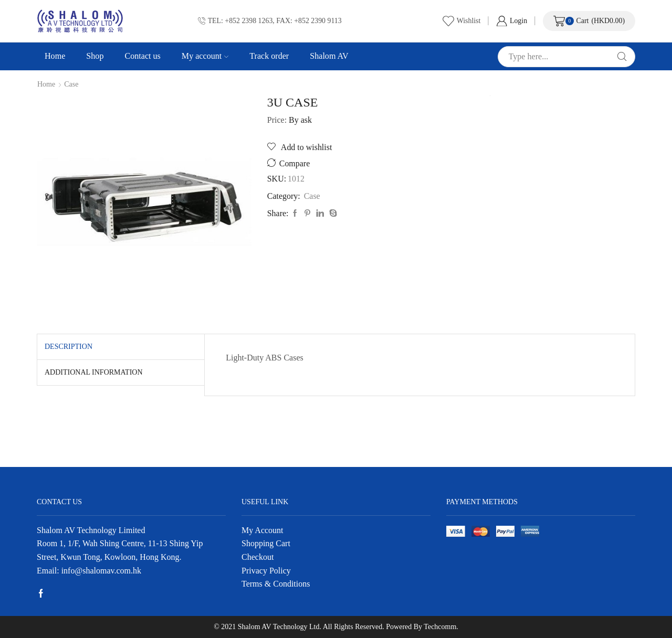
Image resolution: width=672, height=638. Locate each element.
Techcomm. (441, 627)
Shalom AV (329, 56)
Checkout (258, 557)
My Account (262, 530)
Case (71, 84)
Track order (269, 56)
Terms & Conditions (276, 584)
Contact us (142, 56)
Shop (95, 56)
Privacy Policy (266, 571)
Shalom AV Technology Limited (91, 530)
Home (55, 56)
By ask (300, 120)
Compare (295, 163)
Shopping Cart (266, 543)
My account (205, 56)
